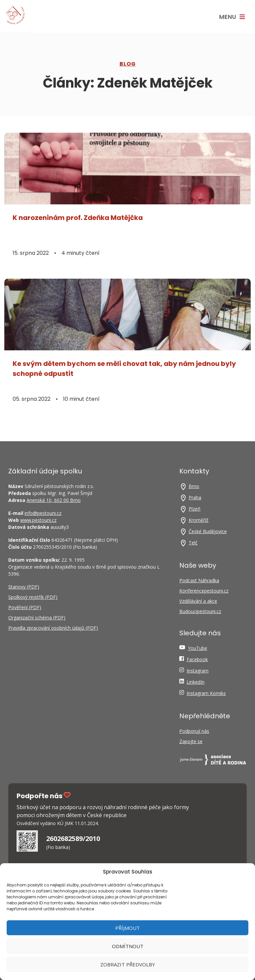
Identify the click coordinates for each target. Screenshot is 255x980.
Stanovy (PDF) (24, 587)
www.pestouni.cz (38, 520)
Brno (194, 486)
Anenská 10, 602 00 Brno (54, 500)
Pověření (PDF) (25, 607)
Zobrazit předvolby (128, 964)
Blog (128, 64)
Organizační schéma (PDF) (37, 618)
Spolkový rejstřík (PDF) (33, 597)
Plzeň (195, 509)
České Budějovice (208, 531)
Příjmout (127, 928)
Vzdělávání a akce (198, 601)
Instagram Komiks (206, 693)
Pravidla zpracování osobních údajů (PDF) (53, 628)
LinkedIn (196, 682)
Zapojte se (191, 741)
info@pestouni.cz (43, 513)
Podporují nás (194, 731)
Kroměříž (199, 520)
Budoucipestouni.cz (200, 611)
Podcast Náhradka (199, 580)
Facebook (197, 659)
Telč (193, 543)
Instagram (198, 671)
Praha (195, 497)
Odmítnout (128, 946)
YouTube (198, 648)
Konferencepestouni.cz (204, 591)
